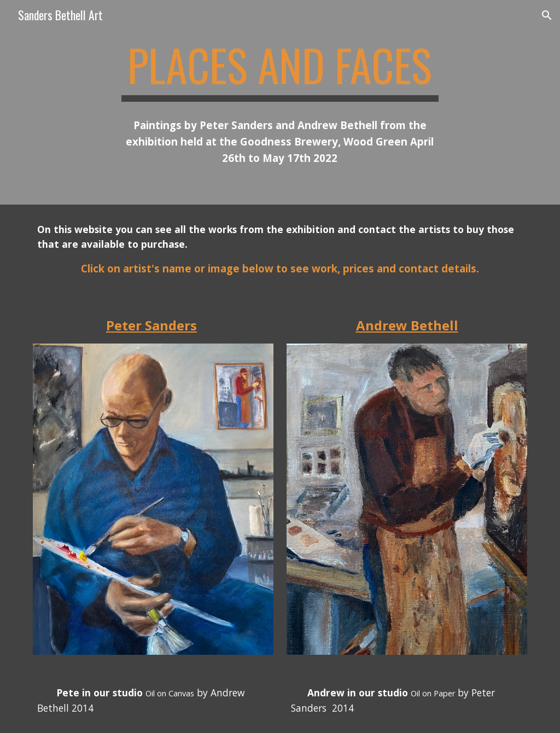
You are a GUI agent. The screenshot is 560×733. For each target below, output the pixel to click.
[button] (547, 15)
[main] (280, 70)
